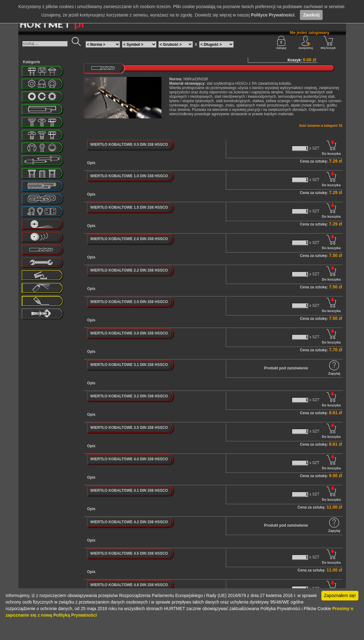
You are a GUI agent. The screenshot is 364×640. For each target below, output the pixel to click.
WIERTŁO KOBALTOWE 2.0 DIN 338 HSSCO (129, 239)
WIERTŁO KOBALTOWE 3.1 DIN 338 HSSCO (129, 365)
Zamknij (311, 15)
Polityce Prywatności (273, 15)
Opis (91, 163)
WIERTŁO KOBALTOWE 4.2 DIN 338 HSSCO (129, 522)
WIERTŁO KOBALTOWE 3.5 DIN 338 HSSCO (129, 428)
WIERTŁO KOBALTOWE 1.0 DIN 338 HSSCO (129, 176)
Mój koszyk (328, 43)
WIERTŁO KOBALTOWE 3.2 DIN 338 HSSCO (129, 396)
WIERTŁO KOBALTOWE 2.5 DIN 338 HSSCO (129, 302)
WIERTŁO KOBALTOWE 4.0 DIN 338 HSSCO (129, 459)
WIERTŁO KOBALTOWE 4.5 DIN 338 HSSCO (129, 553)
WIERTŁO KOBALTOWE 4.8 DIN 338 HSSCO (129, 585)
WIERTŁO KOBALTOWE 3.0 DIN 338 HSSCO (129, 333)
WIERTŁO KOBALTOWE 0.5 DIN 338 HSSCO (129, 145)
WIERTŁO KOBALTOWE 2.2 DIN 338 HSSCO (129, 270)
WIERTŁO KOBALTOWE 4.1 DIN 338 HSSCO (129, 491)
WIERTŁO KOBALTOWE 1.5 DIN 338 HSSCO (129, 207)
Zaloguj (281, 43)
